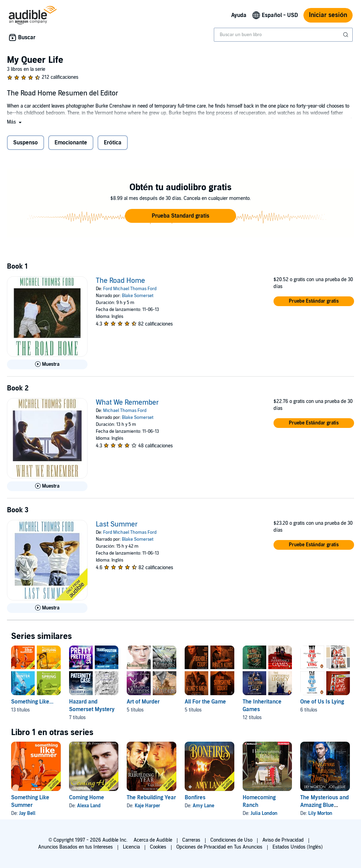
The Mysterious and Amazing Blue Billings (325, 805)
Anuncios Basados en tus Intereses (75, 847)
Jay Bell (27, 813)
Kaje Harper (148, 806)
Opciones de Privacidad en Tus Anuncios (219, 847)
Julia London (264, 813)
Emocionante (71, 143)
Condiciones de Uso (231, 840)
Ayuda (239, 15)
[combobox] (283, 35)
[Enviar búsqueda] (346, 35)
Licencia (131, 847)
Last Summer (117, 524)
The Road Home (120, 281)
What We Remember (127, 403)
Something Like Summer (30, 801)
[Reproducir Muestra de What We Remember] (47, 486)
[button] (15, 122)
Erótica (113, 143)
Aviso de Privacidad (283, 840)
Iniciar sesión (328, 15)
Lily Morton (320, 813)
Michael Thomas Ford (125, 411)
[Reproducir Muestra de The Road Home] (47, 364)
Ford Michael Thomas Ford (130, 289)
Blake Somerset (138, 296)
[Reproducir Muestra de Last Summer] (47, 608)
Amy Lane (203, 806)
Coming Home (87, 798)
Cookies (158, 847)
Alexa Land (89, 806)
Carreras (191, 840)
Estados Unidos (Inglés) (298, 847)
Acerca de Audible (153, 840)
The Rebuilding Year (151, 798)
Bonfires (195, 798)
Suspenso (26, 143)
